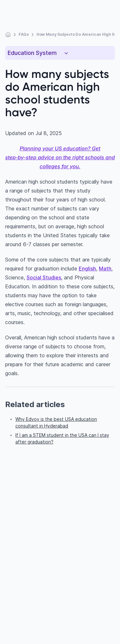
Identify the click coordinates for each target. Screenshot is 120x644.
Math (105, 269)
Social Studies (44, 277)
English (87, 269)
